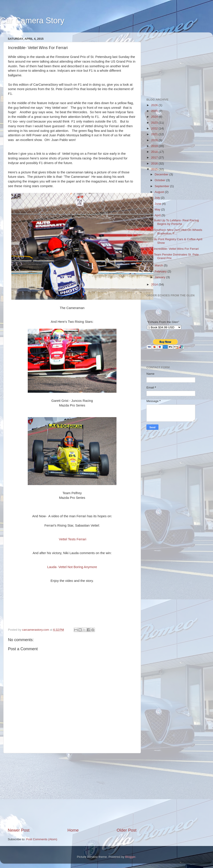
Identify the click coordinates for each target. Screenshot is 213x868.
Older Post (127, 830)
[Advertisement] (72, 790)
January (160, 277)
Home (73, 830)
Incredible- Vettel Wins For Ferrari (176, 249)
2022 (155, 128)
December (162, 174)
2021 (155, 134)
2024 (155, 117)
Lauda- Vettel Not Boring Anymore (72, 567)
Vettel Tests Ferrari (72, 539)
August (160, 192)
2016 (155, 163)
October (160, 180)
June (158, 204)
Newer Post (19, 830)
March (159, 265)
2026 (155, 105)
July (158, 198)
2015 (155, 169)
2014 (155, 284)
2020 (155, 140)
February (161, 271)
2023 (155, 123)
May (158, 209)
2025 (155, 111)
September (162, 186)
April (158, 215)
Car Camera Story (32, 21)
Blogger (130, 857)
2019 (155, 146)
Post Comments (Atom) (42, 839)
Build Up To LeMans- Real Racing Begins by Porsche (176, 222)
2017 (155, 158)
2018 (155, 152)
